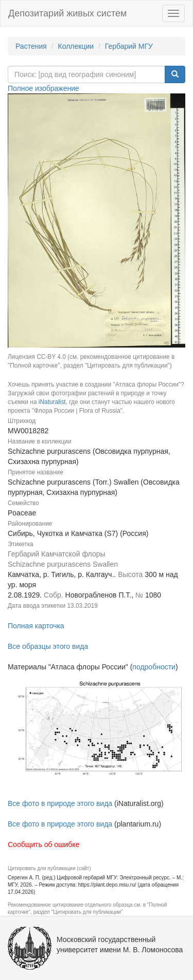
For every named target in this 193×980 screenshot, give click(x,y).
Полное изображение (43, 88)
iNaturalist (52, 402)
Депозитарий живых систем (67, 13)
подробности (154, 667)
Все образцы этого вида (48, 646)
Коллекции (76, 46)
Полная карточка (36, 626)
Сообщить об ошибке (43, 844)
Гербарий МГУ (129, 46)
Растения (31, 46)
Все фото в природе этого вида (60, 803)
